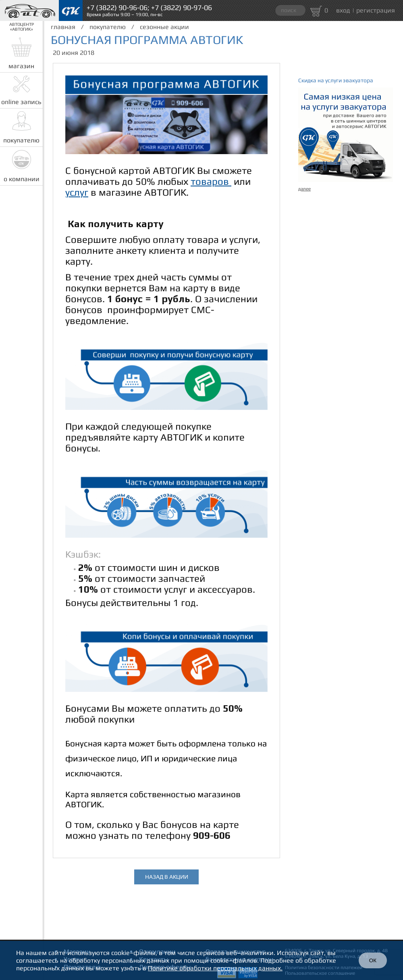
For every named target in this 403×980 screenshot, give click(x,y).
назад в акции (167, 877)
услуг (77, 192)
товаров (211, 181)
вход (343, 10)
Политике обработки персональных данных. (215, 968)
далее (304, 189)
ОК (373, 960)
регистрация (376, 10)
